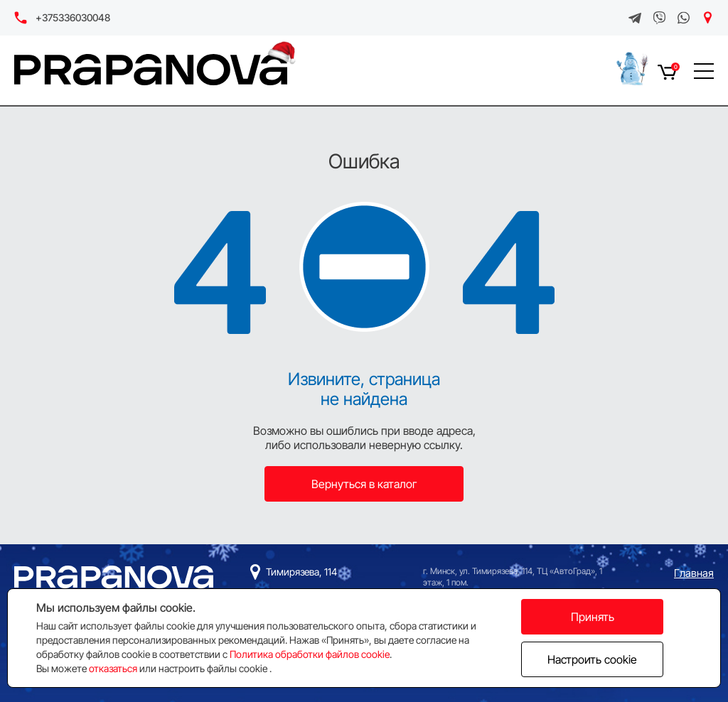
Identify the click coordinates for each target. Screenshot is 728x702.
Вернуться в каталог (364, 484)
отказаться (113, 668)
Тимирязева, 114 (301, 572)
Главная (694, 573)
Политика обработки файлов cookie (310, 654)
